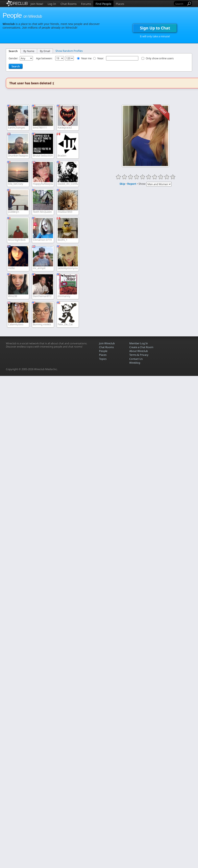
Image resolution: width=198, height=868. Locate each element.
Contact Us (136, 359)
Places (120, 4)
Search (13, 51)
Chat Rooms (69, 4)
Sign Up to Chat (155, 28)
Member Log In (139, 343)
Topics (103, 359)
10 (173, 177)
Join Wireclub (107, 343)
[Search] (180, 4)
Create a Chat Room (141, 347)
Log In (52, 4)
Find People (103, 4)
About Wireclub (139, 351)
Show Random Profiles (69, 51)
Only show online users (160, 58)
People (103, 351)
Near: (101, 58)
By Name (29, 51)
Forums (86, 4)
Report (132, 184)
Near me (86, 58)
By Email (45, 51)
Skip (122, 184)
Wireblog (135, 363)
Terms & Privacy (139, 355)
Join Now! (37, 4)
